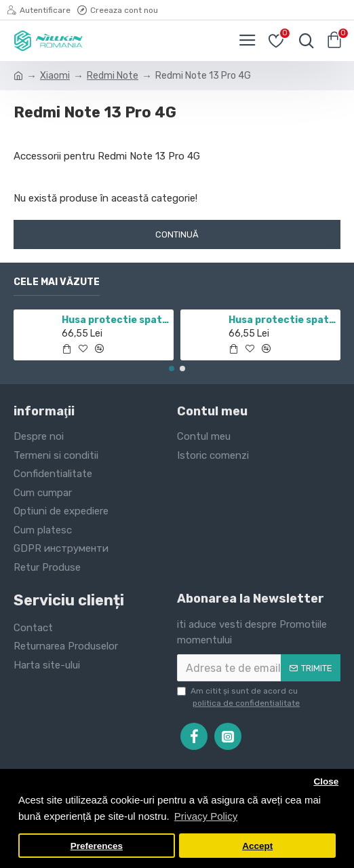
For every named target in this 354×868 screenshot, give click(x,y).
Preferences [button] (97, 846)
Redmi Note (113, 76)
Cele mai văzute (57, 282)
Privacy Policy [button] (206, 816)
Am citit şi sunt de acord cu (239, 698)
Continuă (177, 234)
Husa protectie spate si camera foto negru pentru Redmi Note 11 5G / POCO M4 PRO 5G (116, 320)
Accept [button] (257, 846)
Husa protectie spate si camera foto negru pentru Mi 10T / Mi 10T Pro (282, 320)
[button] (172, 369)
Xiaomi (55, 76)
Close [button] (326, 781)
